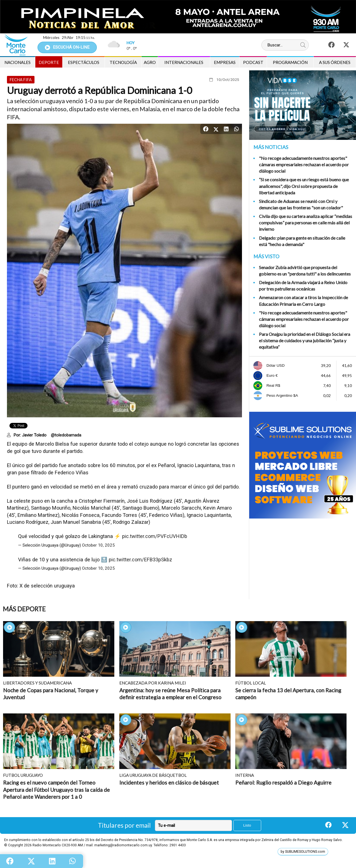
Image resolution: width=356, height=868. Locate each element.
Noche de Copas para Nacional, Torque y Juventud (51, 694)
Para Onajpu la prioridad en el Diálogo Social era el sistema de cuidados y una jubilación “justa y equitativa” (305, 340)
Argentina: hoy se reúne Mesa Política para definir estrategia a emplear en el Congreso (170, 694)
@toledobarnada (66, 435)
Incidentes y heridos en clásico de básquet (169, 783)
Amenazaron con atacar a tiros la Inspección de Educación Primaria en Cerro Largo (303, 301)
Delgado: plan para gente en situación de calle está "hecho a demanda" (302, 241)
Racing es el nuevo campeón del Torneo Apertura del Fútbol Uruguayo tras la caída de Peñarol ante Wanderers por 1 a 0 (56, 790)
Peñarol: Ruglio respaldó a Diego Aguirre (283, 783)
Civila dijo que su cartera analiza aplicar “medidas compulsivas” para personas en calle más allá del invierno (306, 223)
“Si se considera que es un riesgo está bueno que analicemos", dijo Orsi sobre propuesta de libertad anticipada (304, 186)
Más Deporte (24, 609)
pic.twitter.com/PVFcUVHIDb (155, 536)
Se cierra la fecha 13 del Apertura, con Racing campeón (288, 694)
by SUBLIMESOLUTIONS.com (303, 852)
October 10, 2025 (98, 545)
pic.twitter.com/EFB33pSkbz (140, 560)
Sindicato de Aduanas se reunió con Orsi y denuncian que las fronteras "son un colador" (301, 204)
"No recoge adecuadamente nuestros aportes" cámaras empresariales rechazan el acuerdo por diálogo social (304, 164)
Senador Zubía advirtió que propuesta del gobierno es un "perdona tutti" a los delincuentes (305, 271)
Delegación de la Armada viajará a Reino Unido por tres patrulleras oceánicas (303, 286)
